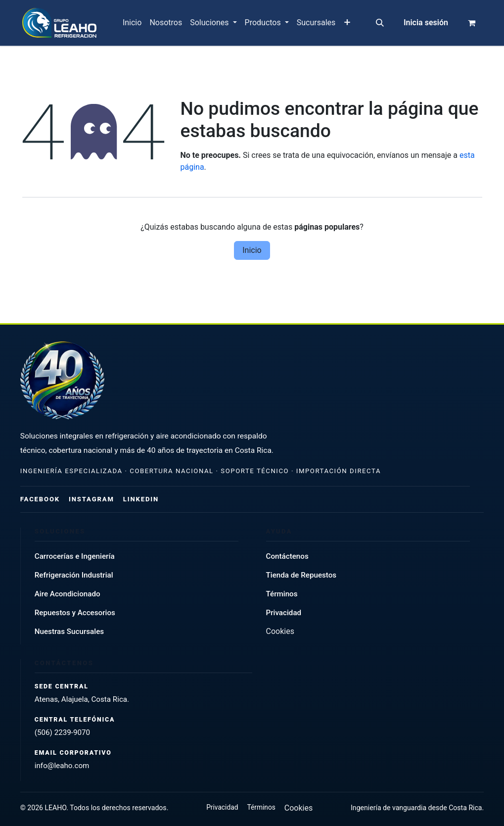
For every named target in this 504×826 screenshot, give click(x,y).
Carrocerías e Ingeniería (75, 556)
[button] (380, 23)
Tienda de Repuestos (301, 575)
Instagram (92, 499)
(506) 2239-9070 (62, 732)
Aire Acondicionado (68, 594)
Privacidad (284, 613)
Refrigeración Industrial (74, 575)
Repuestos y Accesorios (75, 613)
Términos (282, 594)
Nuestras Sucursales (69, 632)
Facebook (40, 499)
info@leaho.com (62, 766)
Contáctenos (287, 556)
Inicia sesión (426, 23)
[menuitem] (132, 23)
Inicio (252, 250)
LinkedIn (141, 499)
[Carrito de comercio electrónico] (472, 23)
